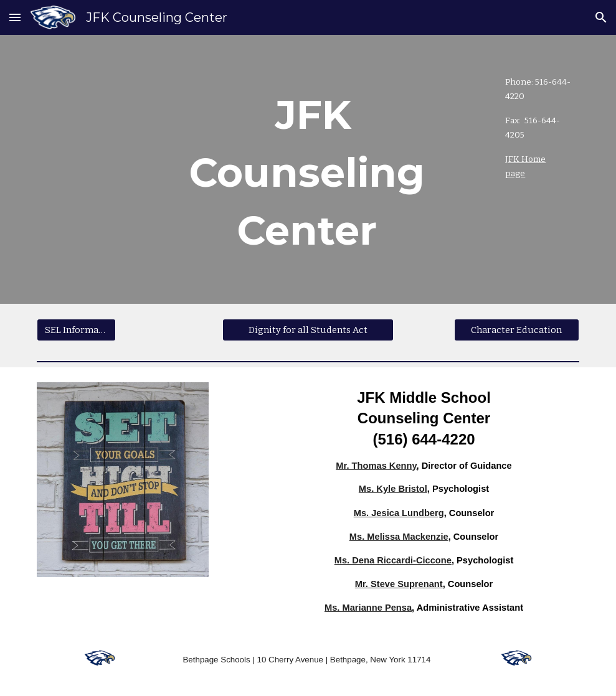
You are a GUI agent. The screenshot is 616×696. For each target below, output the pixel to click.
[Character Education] (517, 330)
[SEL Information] (76, 330)
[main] (238, 169)
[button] (15, 17)
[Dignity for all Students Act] (308, 330)
